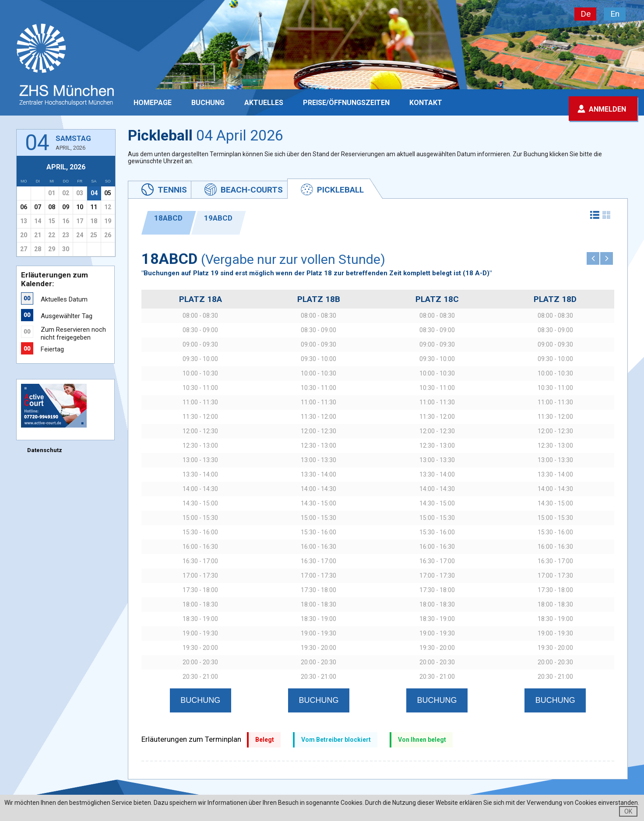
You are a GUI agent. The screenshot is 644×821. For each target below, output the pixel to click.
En (615, 14)
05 (108, 193)
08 (52, 207)
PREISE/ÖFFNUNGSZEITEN (346, 103)
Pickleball (340, 190)
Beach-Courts (252, 190)
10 (80, 207)
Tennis (172, 190)
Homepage (153, 103)
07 (38, 207)
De (586, 14)
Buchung (208, 103)
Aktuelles (264, 103)
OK (628, 811)
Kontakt (426, 103)
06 (24, 207)
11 (94, 207)
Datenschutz (45, 450)
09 (66, 207)
